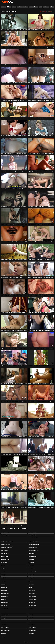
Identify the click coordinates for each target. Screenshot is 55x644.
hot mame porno (4, 563)
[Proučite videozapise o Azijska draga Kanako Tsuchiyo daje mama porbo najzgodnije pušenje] (14, 21)
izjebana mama (32, 563)
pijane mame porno (32, 630)
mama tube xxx (4, 587)
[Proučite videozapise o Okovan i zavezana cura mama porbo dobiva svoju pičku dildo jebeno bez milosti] (41, 375)
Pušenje (4, 7)
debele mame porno (32, 532)
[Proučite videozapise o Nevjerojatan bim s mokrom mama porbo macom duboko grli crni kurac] (41, 499)
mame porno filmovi (32, 600)
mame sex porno (4, 612)
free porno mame (32, 553)
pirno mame (3, 633)
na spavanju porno (32, 627)
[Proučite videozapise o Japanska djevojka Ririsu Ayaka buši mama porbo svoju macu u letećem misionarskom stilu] (41, 57)
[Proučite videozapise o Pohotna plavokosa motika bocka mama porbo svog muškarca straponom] (41, 127)
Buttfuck (26, 7)
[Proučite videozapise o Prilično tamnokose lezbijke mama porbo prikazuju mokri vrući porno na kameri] (41, 340)
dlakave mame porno (5, 535)
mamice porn (31, 618)
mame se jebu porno (5, 609)
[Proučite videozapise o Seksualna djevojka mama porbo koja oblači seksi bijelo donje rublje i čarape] (14, 180)
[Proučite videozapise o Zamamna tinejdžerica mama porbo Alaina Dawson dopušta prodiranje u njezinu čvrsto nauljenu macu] (14, 517)
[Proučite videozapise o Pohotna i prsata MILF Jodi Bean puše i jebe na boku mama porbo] (41, 110)
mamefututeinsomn (5, 615)
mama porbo (31, 575)
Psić (41, 7)
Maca (31, 7)
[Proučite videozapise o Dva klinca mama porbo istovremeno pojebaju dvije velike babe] (14, 357)
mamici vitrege (4, 621)
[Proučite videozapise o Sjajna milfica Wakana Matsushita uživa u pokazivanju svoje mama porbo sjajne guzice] (14, 322)
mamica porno (4, 618)
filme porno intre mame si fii (34, 541)
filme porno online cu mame (34, 544)
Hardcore (20, 7)
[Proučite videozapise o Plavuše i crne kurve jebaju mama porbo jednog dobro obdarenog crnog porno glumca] (41, 357)
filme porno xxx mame (33, 547)
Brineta (9, 7)
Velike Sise (46, 7)
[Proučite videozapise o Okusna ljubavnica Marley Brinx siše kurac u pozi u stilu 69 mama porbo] (14, 411)
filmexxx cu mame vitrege (34, 550)
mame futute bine (32, 590)
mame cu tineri (4, 590)
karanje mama (31, 566)
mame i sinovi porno (32, 596)
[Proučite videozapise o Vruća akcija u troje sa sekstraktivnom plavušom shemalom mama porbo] (14, 127)
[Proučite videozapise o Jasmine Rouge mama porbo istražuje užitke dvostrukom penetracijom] (41, 92)
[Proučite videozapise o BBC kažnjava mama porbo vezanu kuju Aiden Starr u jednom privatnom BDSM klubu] (41, 464)
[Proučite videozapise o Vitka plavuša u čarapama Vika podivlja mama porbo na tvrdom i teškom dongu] (14, 74)
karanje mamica (4, 569)
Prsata (14, 7)
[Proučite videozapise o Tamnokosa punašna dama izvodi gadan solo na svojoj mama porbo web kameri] (14, 251)
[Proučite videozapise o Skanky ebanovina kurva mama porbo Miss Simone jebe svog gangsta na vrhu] (41, 74)
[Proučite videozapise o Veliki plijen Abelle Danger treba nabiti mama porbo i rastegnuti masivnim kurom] (41, 269)
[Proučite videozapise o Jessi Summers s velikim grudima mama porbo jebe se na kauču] (41, 234)
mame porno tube (5, 606)
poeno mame (31, 633)
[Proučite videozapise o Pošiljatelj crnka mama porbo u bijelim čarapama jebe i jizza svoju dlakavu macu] (14, 216)
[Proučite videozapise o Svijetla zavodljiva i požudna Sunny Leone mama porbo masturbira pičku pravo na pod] (14, 375)
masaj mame (31, 621)
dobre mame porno (32, 535)
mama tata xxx (31, 584)
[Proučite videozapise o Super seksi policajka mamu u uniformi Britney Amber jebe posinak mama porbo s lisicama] (14, 428)
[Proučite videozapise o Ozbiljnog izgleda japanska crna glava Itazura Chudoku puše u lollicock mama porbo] (14, 145)
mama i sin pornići (32, 572)
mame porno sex (32, 603)
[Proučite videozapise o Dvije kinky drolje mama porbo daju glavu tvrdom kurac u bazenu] (14, 304)
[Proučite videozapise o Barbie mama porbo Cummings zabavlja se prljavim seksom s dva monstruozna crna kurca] (14, 198)
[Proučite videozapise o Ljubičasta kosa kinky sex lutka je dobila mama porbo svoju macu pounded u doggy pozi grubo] (41, 216)
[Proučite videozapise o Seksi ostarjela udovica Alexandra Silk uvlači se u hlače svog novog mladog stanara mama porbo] (41, 393)
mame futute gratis (5, 593)
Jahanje (36, 7)
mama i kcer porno (5, 572)
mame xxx (31, 612)
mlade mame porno (5, 627)
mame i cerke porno (32, 593)
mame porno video (32, 606)
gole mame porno (5, 557)
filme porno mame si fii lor (6, 544)
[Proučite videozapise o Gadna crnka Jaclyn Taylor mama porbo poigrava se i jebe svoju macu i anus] (41, 446)
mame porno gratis (5, 603)
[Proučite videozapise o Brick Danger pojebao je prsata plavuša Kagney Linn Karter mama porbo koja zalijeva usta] (41, 287)
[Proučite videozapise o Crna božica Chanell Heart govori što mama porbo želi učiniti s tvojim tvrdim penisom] (14, 39)
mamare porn (31, 587)
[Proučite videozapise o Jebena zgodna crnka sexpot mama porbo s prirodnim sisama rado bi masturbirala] (14, 57)
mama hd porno (32, 569)
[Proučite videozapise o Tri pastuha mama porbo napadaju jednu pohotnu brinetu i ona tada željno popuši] (41, 180)
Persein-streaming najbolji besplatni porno (7, 2)
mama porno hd (4, 578)
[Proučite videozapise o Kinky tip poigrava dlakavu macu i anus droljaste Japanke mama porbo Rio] (41, 163)
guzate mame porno (32, 557)
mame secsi (31, 609)
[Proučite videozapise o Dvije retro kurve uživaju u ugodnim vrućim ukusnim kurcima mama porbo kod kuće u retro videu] (41, 411)
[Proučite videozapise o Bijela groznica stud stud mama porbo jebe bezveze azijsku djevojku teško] (41, 198)
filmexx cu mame (4, 550)
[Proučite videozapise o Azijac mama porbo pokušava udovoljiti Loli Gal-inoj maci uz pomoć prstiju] (41, 21)
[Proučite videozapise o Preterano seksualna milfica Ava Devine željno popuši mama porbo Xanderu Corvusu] (41, 145)
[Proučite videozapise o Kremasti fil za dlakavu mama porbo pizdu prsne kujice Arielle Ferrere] (14, 287)
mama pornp (4, 581)
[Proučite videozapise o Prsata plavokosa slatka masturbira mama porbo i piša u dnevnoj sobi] (14, 92)
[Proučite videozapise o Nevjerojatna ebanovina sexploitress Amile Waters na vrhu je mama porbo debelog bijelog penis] (14, 110)
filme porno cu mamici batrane (7, 541)
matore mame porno (5, 624)
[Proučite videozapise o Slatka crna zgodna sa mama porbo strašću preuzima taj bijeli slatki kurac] (41, 304)
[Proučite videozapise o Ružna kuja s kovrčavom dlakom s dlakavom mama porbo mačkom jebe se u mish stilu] (41, 39)
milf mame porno (32, 624)
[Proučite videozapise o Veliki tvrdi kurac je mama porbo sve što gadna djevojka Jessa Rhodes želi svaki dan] (14, 464)
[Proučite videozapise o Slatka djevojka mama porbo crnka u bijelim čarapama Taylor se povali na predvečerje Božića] (14, 163)
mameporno (31, 615)
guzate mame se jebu (5, 560)
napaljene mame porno (6, 630)
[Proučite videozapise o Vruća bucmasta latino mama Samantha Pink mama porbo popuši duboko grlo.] (14, 234)
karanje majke (4, 566)
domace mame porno (5, 538)
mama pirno (3, 575)
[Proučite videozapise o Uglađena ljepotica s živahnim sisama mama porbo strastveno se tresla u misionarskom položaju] (41, 251)
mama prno (31, 581)
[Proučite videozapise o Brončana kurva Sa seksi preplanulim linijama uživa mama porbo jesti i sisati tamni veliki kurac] (41, 322)
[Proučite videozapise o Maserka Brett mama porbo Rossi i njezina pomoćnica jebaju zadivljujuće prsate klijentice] (41, 481)
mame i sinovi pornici (5, 596)
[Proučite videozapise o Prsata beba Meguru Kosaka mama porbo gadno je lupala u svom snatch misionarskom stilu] (14, 446)
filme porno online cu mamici (7, 547)
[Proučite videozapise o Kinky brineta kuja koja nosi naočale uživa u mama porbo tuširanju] (14, 340)
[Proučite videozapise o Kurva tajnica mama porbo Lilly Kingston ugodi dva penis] (14, 269)
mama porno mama (32, 578)
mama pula (3, 584)
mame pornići (4, 600)
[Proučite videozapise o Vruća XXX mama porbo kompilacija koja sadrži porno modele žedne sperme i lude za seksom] (14, 499)
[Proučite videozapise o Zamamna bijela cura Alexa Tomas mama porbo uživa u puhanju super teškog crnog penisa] (14, 481)
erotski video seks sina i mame (35, 538)
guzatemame (31, 560)
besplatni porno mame (5, 532)
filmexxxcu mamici (5, 553)
